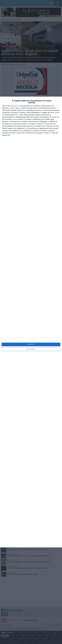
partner (17, 106)
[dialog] (31, 322)
